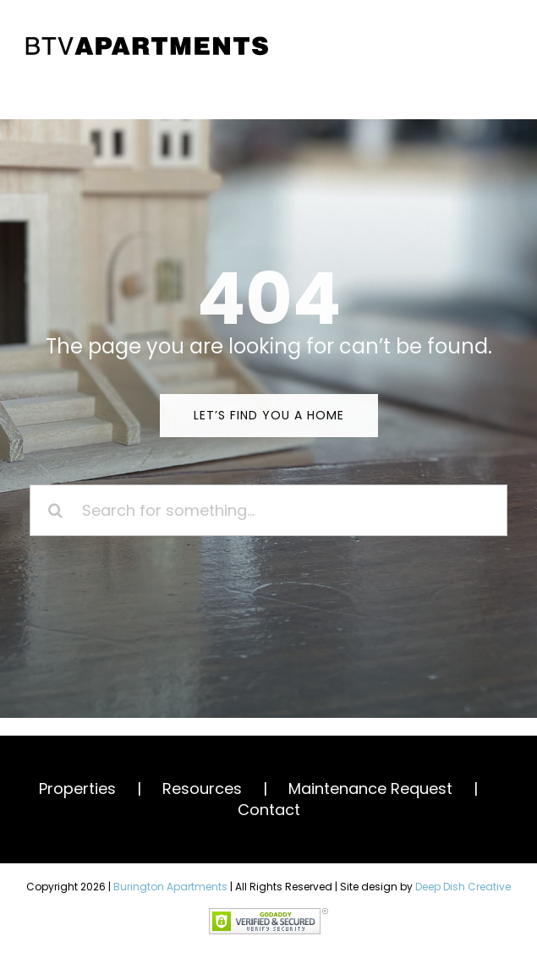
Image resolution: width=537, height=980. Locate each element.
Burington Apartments (170, 887)
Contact (269, 810)
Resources (202, 788)
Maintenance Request (370, 788)
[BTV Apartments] (147, 41)
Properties (77, 788)
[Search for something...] (268, 510)
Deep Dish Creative (463, 887)
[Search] (55, 510)
